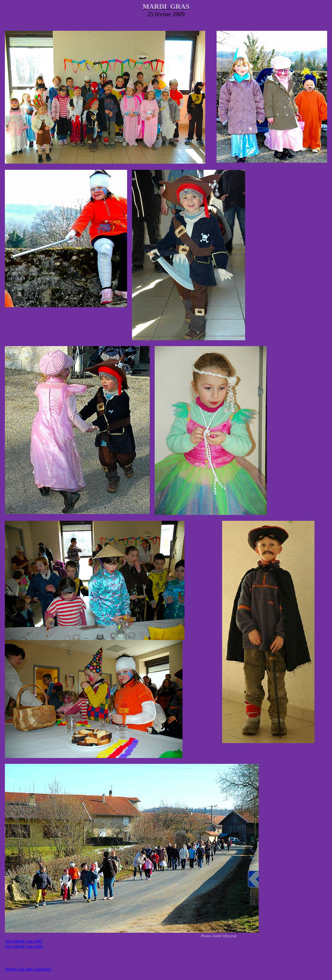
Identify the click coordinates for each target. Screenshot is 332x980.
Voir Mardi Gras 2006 (24, 946)
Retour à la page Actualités (28, 969)
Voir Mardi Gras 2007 (24, 941)
